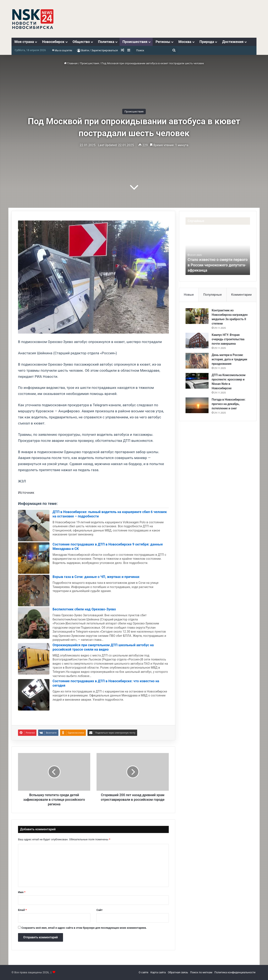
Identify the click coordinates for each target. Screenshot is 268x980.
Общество (81, 42)
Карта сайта (158, 972)
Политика (106, 42)
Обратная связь (178, 972)
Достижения (233, 42)
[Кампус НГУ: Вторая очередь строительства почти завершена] (197, 341)
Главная (71, 63)
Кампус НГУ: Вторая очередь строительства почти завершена (228, 339)
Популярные (213, 295)
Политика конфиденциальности (235, 972)
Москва (185, 42)
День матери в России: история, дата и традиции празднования (229, 359)
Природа (207, 42)
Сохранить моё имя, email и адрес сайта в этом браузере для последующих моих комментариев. (84, 928)
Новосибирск (53, 42)
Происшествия (135, 42)
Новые (189, 295)
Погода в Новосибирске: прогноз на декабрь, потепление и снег (229, 404)
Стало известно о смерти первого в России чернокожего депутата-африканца (218, 265)
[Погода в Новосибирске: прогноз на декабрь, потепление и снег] (197, 405)
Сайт (99, 910)
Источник (26, 493)
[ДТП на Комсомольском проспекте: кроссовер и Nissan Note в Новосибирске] (197, 381)
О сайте (143, 972)
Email (22, 910)
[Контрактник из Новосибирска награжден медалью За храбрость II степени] (197, 316)
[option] (218, 252)
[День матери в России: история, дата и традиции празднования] (197, 361)
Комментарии (241, 295)
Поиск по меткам (201, 972)
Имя (22, 892)
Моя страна (24, 42)
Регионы (163, 42)
